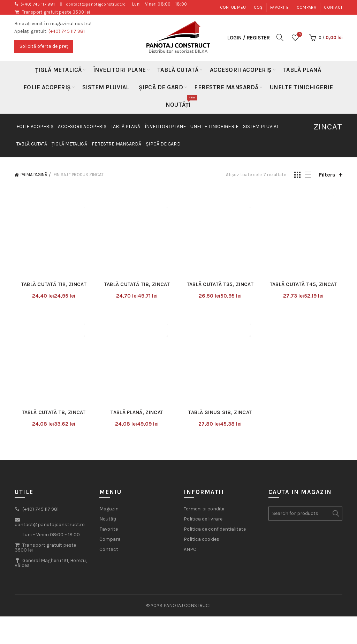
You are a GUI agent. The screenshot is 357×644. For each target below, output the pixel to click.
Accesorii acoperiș (241, 70)
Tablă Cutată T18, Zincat (136, 246)
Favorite (279, 7)
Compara (306, 7)
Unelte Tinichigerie (302, 87)
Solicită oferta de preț (44, 46)
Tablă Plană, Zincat (136, 337)
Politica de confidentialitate (215, 453)
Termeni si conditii (204, 433)
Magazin (109, 433)
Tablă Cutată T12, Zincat (52, 246)
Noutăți (180, 102)
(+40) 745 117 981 (39, 4)
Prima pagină (34, 175)
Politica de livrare (203, 443)
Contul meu (233, 7)
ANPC (190, 474)
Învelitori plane (120, 70)
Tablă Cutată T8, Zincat (52, 337)
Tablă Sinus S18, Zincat (221, 337)
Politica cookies (202, 463)
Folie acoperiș (47, 87)
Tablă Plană (302, 70)
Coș (258, 7)
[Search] (280, 37)
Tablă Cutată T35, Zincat (221, 246)
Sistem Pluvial (106, 87)
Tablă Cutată (178, 70)
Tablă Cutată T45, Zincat (305, 246)
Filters (327, 175)
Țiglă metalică (59, 70)
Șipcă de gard (161, 87)
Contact (333, 7)
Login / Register (249, 38)
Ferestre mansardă (226, 87)
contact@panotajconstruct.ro (101, 4)
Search (335, 438)
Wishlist (299, 35)
